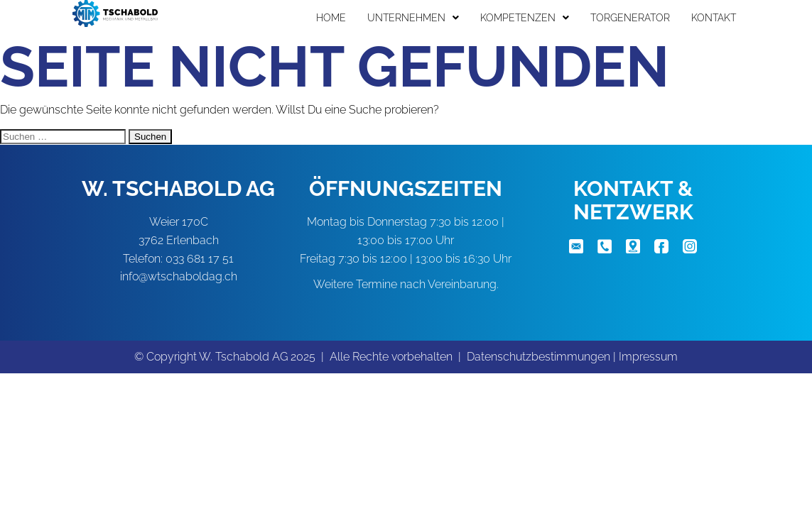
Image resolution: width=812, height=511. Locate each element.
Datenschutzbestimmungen (538, 357)
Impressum (648, 357)
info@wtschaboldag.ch (179, 276)
